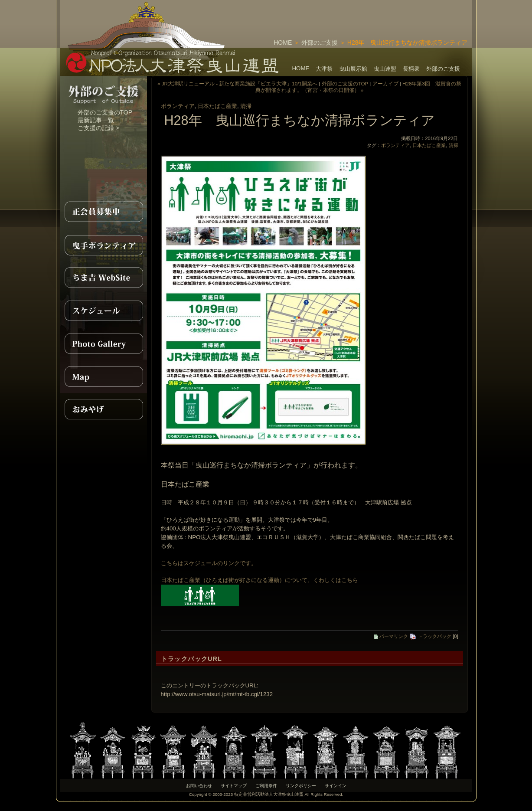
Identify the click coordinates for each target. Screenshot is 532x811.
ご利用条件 (266, 786)
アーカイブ (385, 83)
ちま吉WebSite (104, 278)
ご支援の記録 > (98, 128)
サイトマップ (234, 786)
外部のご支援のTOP (105, 112)
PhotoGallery (104, 343)
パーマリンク (391, 636)
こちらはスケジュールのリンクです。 (209, 563)
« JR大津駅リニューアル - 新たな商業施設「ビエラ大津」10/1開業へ (237, 83)
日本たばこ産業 (217, 106)
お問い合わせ (199, 786)
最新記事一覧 (96, 120)
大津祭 (324, 69)
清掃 (246, 106)
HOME (283, 43)
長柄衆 (411, 69)
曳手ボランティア (104, 245)
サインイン (336, 786)
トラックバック (430, 636)
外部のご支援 (320, 43)
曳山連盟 (385, 69)
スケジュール (104, 311)
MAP (104, 376)
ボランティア (178, 106)
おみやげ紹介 (104, 409)
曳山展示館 (353, 69)
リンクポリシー (301, 786)
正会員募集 (104, 212)
